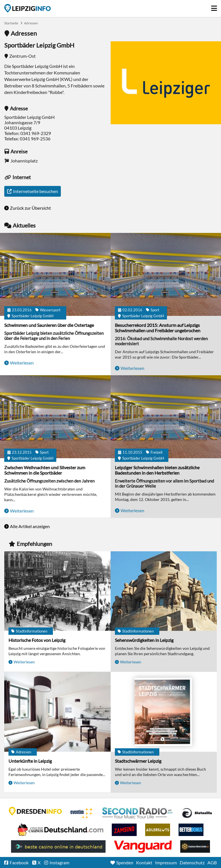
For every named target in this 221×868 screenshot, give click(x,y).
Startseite (27, 8)
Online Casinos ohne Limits (195, 846)
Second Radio (138, 813)
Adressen (31, 23)
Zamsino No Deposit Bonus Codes (124, 830)
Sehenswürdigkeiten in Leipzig (144, 640)
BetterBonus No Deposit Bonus (191, 830)
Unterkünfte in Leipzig (30, 761)
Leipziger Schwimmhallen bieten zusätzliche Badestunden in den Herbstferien (157, 470)
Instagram (59, 862)
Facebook (19, 862)
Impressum (166, 862)
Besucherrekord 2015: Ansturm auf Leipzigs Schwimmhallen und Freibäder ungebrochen (158, 328)
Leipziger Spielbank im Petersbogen (61, 830)
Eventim (82, 813)
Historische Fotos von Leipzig (37, 640)
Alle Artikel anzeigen (30, 526)
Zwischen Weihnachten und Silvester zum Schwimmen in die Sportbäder (45, 470)
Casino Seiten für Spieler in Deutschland (197, 813)
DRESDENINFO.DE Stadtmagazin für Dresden (35, 811)
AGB (212, 862)
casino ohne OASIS (143, 846)
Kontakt (144, 862)
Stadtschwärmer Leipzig (138, 761)
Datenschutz (192, 862)
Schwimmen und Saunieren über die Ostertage (49, 325)
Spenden (125, 862)
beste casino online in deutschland (58, 846)
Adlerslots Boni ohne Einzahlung (158, 830)
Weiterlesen (22, 363)
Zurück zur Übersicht (30, 208)
